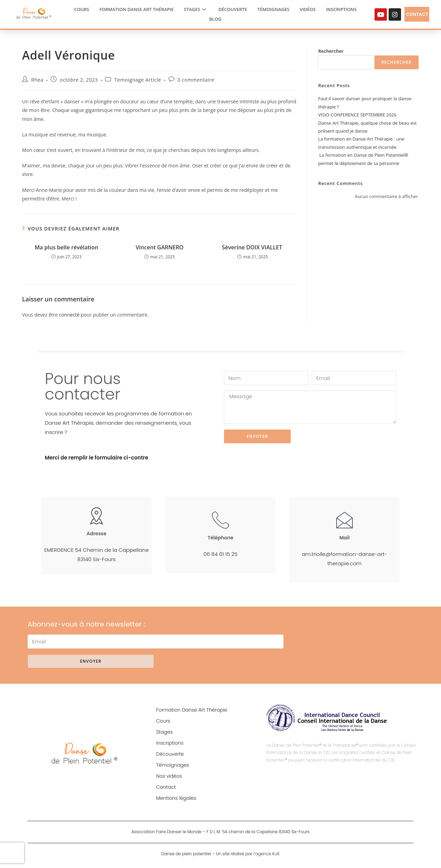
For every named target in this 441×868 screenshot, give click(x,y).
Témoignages (273, 9)
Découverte (233, 9)
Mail (345, 538)
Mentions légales (176, 798)
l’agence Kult (267, 854)
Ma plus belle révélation (67, 247)
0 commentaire (196, 80)
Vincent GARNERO (160, 247)
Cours (82, 9)
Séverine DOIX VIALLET (253, 247)
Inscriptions (341, 9)
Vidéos (308, 9)
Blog (215, 19)
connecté (69, 315)
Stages (195, 10)
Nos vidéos (169, 776)
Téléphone (221, 538)
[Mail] (345, 520)
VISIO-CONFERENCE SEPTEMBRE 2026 (357, 115)
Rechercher (331, 51)
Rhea (37, 80)
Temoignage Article (138, 80)
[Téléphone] (220, 520)
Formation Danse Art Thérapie (137, 9)
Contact (166, 787)
